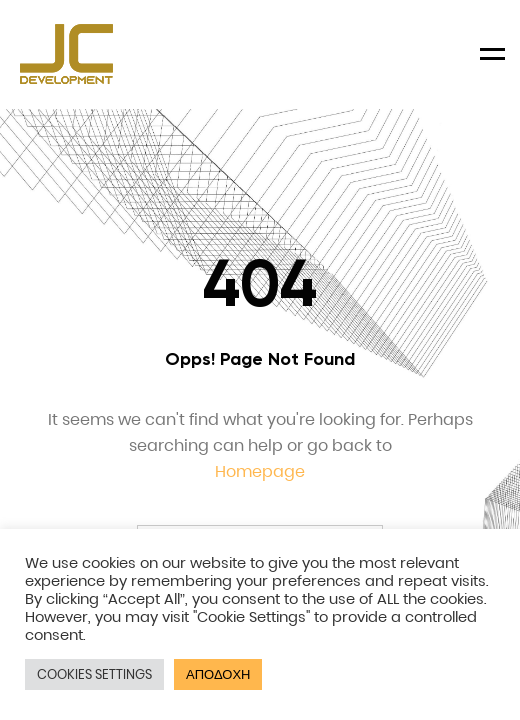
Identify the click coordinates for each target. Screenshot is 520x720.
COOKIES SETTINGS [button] (94, 674)
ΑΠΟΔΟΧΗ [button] (218, 674)
